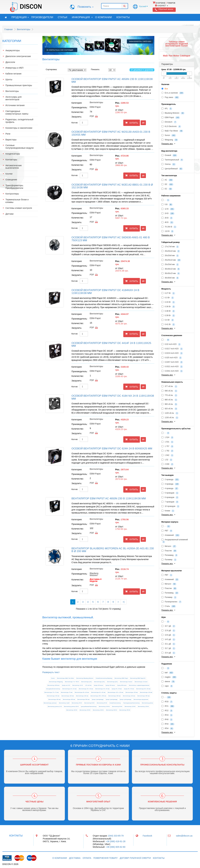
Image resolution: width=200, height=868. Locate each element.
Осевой (169, 155)
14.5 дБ (168, 640)
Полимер (169, 560)
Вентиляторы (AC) (87, 682)
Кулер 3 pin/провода (112, 699)
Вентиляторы (24, 29)
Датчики (10, 214)
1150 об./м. (170, 418)
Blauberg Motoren (94, 574)
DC (167, 184)
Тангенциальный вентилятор (131, 703)
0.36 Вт (168, 307)
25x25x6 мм (170, 265)
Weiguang (170, 140)
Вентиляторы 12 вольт (141, 682)
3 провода (170, 484)
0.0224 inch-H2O (172, 353)
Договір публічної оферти (135, 858)
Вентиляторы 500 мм (83, 699)
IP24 (167, 715)
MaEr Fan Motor (172, 131)
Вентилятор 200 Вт (112, 710)
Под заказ (170, 97)
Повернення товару (105, 858)
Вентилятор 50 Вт (102, 703)
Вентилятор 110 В (78, 685)
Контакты (123, 17)
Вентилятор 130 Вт (72, 710)
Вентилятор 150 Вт (85, 710)
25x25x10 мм (171, 260)
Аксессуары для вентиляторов (14, 98)
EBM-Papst (95, 107)
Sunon (53, 678)
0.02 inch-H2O (171, 344)
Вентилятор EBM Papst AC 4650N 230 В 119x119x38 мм (109, 498)
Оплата (87, 858)
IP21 (168, 706)
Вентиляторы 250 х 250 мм (98, 696)
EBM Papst (171, 118)
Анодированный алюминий (175, 541)
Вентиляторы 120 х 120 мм (115, 692)
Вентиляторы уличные (50, 703)
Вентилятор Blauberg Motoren (85, 678)
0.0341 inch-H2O (172, 371)
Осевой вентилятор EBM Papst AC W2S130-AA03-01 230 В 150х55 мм (111, 133)
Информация (82, 17)
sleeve (168, 682)
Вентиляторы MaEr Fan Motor (66, 678)
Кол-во (75, 123)
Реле (8, 134)
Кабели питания (14, 74)
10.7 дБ (168, 626)
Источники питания (15, 105)
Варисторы (11, 140)
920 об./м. (169, 409)
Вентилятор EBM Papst (121, 678)
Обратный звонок (166, 9)
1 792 (167, 451)
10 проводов (170, 506)
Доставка (75, 858)
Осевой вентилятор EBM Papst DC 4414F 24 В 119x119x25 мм (111, 345)
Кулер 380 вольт (122, 685)
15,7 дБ (168, 648)
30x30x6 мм (170, 278)
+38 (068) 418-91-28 (115, 841)
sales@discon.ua (184, 836)
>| (124, 602)
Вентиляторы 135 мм (132, 692)
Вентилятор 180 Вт (98, 710)
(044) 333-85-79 (116, 836)
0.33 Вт (168, 302)
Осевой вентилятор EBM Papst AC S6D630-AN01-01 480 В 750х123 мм (111, 239)
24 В (168, 214)
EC (167, 189)
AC (167, 180)
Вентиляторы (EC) (113, 682)
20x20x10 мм (171, 251)
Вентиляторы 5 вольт (126, 682)
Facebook (147, 836)
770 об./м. (169, 395)
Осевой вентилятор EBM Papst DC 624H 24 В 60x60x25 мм (112, 449)
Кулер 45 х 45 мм (117, 689)
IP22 (167, 711)
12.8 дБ (168, 631)
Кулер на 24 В (66, 685)
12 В (168, 209)
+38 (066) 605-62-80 (115, 847)
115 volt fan (88, 685)
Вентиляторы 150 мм (53, 696)
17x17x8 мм (170, 247)
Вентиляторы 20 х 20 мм (69, 689)
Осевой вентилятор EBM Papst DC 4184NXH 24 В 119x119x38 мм (105, 292)
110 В (168, 231)
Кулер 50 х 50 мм (129, 689)
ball (167, 673)
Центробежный (172, 169)
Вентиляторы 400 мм (54, 699)
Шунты (9, 80)
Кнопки (9, 174)
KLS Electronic (171, 127)
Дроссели (10, 62)
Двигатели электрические (18, 56)
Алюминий (171, 535)
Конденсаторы (13, 154)
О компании (104, 17)
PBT (167, 531)
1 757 (167, 446)
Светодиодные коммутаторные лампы (17, 112)
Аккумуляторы (13, 51)
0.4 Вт (168, 320)
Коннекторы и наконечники (19, 128)
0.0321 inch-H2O (172, 367)
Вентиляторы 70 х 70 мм (52, 692)
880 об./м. (169, 400)
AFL (167, 109)
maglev (169, 677)
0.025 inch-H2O (172, 358)
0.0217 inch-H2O (172, 349)
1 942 (167, 455)
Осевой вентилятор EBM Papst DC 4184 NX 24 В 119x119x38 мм (113, 397)
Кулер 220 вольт (99, 685)
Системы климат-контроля (19, 208)
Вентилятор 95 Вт (117, 706)
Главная (9, 29)
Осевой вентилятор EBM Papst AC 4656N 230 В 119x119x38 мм (112, 81)
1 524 (167, 438)
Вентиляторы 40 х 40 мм (102, 689)
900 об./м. (169, 404)
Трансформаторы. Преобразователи (15, 187)
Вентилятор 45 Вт (77, 703)
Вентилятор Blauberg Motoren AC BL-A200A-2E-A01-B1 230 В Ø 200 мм (113, 550)
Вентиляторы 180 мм (82, 696)
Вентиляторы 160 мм (68, 696)
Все (165, 89)
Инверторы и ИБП (15, 68)
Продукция (20, 17)
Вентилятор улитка (148, 703)
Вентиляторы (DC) (100, 682)
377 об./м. (169, 386)
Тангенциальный (172, 160)
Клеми (168, 511)
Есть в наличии (173, 93)
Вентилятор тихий (64, 703)
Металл (169, 546)
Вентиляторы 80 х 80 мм (82, 692)
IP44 (168, 724)
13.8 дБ (168, 635)
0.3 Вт (168, 298)
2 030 (167, 464)
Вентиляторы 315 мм (129, 696)
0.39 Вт (168, 316)
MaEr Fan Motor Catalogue (177, 56)
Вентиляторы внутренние (141, 699)
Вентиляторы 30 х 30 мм (86, 689)
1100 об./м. (170, 413)
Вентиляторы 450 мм (69, 699)
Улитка (169, 164)
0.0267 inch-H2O (172, 362)
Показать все (169, 144)
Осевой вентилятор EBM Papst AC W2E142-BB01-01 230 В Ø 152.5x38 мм (112, 186)
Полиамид (170, 555)
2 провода (170, 480)
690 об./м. (169, 391)
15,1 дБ (168, 644)
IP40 (167, 720)
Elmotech (169, 122)
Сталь (169, 606)
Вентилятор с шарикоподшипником (139, 685)
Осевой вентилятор (115, 703)
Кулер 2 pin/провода (98, 699)
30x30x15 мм (171, 273)
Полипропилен (171, 602)
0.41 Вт (168, 325)
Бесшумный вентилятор (53, 689)
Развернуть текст (51, 672)
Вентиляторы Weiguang (56, 682)
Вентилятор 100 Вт (104, 706)
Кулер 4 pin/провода (126, 699)
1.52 (167, 460)
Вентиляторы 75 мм (67, 692)
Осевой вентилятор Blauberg (104, 678)
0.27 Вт (168, 293)
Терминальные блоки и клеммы (17, 201)
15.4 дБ (168, 653)
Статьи (62, 17)
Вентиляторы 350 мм (143, 696)
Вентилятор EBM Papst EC (138, 678)
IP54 (167, 729)
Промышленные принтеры (19, 85)
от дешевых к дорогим (142, 70)
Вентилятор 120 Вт (130, 706)
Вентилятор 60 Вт (89, 703)
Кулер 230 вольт (110, 685)
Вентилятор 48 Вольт (54, 685)
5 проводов (170, 493)
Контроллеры (12, 194)
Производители (42, 17)
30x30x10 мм (171, 269)
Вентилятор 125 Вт (143, 706)
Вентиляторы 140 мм (146, 692)
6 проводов (170, 497)
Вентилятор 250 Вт (125, 710)
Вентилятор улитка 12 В (55, 706)
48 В (167, 222)
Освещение (11, 180)
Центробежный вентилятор (89, 706)
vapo (167, 686)
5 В (167, 205)
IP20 (167, 702)
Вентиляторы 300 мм (115, 696)
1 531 (167, 442)
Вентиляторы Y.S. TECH (72, 682)
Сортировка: (51, 69)
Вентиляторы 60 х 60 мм (143, 689)
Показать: (93, 69)
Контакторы (11, 160)
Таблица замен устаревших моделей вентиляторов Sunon (177, 44)
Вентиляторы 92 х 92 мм (98, 692)
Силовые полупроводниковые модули (20, 147)
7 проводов (170, 502)
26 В (167, 218)
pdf (92, 116)
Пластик (169, 551)
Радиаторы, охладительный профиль (19, 121)
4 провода (170, 489)
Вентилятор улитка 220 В (71, 706)
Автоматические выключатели (14, 167)
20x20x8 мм (170, 256)
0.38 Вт (168, 311)
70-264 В (169, 227)
